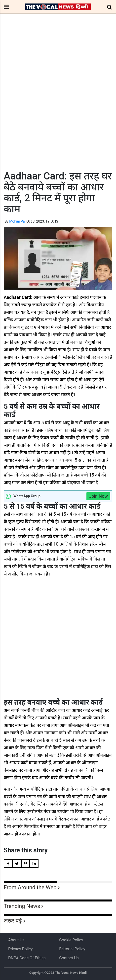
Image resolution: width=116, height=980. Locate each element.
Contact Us (69, 958)
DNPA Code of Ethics (27, 958)
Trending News (22, 906)
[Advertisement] (58, 101)
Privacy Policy (20, 949)
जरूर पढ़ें (13, 921)
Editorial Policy (72, 949)
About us (16, 940)
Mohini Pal (17, 221)
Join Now (98, 496)
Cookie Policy (71, 940)
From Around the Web (30, 887)
